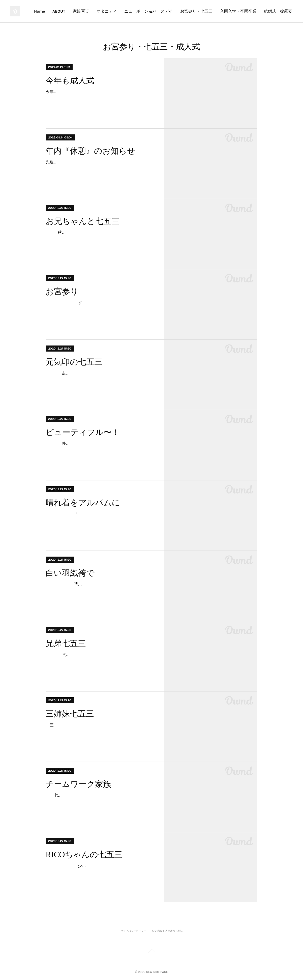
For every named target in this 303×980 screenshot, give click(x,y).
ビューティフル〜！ (83, 432)
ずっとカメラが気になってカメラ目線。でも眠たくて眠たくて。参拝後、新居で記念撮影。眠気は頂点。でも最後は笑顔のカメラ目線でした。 (100, 310)
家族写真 (138, 11)
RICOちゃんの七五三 (84, 854)
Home (97, 11)
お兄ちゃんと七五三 (83, 221)
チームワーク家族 (78, 784)
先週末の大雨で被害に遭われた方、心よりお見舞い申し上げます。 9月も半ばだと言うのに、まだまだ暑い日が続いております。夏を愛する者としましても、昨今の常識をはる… (100, 169)
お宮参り (62, 292)
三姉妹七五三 (70, 714)
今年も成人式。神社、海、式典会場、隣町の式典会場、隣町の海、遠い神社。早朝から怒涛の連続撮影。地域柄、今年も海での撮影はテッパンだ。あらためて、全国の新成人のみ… (100, 99)
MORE (283, 11)
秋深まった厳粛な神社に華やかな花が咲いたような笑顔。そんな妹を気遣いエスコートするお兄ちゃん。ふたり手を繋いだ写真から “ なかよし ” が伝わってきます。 (100, 240)
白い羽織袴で (70, 573)
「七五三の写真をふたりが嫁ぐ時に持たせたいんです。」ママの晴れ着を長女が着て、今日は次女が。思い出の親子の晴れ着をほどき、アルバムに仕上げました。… (100, 521)
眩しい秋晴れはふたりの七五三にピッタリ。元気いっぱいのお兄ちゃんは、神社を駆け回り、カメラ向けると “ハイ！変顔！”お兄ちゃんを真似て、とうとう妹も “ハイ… (100, 662)
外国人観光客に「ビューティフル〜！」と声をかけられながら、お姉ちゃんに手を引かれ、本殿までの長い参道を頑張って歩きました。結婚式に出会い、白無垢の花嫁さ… (100, 451)
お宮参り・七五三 (254, 11)
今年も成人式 (70, 80)
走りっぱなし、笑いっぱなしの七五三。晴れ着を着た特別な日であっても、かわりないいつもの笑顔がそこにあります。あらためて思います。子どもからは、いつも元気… (100, 380)
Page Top (151, 952)
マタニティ (164, 11)
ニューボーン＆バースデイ (206, 11)
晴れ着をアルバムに (83, 503)
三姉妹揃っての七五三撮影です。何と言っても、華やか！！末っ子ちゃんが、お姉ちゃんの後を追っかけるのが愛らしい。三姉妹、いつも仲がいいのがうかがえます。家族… (100, 732)
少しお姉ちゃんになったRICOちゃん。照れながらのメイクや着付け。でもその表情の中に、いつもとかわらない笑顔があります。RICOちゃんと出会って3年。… (100, 873)
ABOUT (116, 11)
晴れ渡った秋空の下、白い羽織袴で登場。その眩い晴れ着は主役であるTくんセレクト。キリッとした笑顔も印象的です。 (100, 592)
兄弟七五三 (66, 643)
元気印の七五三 (74, 362)
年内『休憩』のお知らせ (90, 151)
